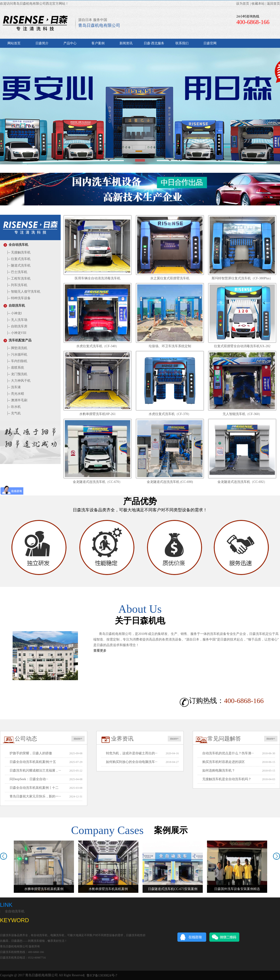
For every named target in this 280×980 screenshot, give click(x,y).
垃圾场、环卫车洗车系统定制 (170, 346)
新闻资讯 (126, 43)
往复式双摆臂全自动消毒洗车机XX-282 (242, 346)
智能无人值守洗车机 (23, 292)
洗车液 (13, 387)
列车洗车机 (17, 285)
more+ (78, 739)
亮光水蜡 (15, 394)
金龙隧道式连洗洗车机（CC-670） (98, 482)
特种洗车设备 (18, 298)
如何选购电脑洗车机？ (219, 770)
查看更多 (100, 651)
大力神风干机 (18, 381)
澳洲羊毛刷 (17, 400)
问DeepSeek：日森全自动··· (29, 779)
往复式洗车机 (18, 259)
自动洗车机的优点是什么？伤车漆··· (228, 753)
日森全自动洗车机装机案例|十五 (33, 762)
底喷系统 (15, 368)
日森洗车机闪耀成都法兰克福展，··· (35, 770)
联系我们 (182, 43)
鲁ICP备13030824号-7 (102, 976)
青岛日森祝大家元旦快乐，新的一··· (35, 796)
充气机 (13, 413)
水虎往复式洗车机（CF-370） (170, 414)
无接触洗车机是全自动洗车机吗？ (227, 779)
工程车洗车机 (18, 279)
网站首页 (14, 43)
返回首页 (273, 4)
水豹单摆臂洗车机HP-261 (98, 414)
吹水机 (13, 407)
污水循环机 (17, 355)
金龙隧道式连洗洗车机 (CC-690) (170, 482)
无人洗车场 (17, 320)
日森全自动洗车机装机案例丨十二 (34, 788)
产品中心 (70, 43)
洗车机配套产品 (17, 340)
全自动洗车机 (16, 245)
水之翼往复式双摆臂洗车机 (170, 278)
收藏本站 (258, 4)
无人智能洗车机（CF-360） (242, 414)
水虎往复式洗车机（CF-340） (98, 346)
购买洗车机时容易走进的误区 (224, 762)
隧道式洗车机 (18, 265)
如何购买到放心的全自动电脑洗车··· (132, 762)
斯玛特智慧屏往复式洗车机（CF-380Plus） (242, 278)
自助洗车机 (14, 306)
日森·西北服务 (154, 43)
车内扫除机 (17, 361)
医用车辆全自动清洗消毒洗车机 (98, 278)
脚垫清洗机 (17, 348)
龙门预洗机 (17, 374)
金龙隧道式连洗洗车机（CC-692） (242, 482)
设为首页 (243, 4)
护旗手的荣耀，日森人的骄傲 (31, 753)
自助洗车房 (17, 326)
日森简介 (42, 43)
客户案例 (98, 43)
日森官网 (210, 43)
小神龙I (14, 313)
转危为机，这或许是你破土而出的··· (132, 753)
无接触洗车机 (18, 252)
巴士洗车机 (17, 272)
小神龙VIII (16, 333)
